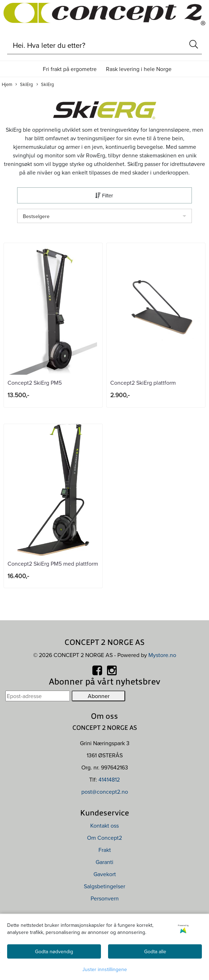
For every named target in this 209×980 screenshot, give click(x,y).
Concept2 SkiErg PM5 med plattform (53, 564)
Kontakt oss (104, 825)
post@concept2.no (105, 792)
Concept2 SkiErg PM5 (35, 383)
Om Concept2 (104, 838)
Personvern (105, 898)
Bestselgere (36, 216)
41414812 (109, 779)
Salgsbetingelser (104, 886)
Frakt (105, 850)
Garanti (104, 862)
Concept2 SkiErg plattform (143, 383)
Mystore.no (162, 655)
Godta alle (155, 951)
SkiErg (24, 84)
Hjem (7, 84)
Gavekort (105, 874)
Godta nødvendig (54, 951)
